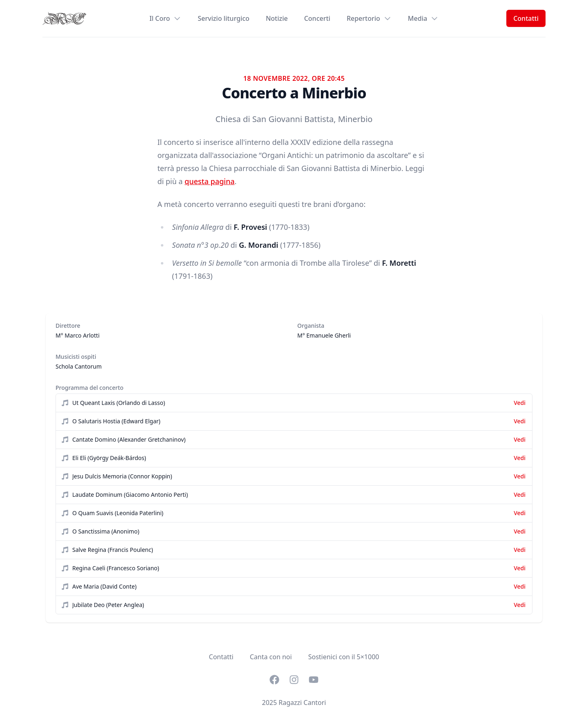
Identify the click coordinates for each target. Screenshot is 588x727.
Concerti (317, 18)
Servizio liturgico (224, 18)
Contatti (526, 18)
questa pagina (209, 181)
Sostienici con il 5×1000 (344, 657)
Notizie (277, 18)
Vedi (520, 403)
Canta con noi (271, 657)
